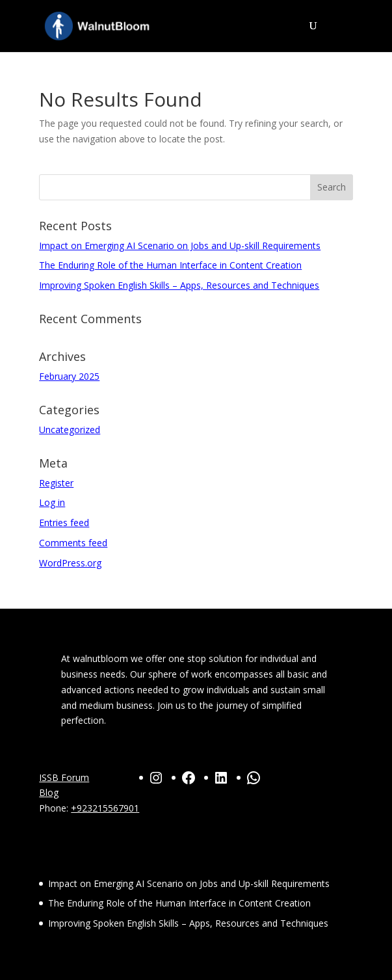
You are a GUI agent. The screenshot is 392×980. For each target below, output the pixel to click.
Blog (49, 792)
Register (56, 483)
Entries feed (64, 523)
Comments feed (73, 543)
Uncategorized (70, 430)
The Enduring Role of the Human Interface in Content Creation (170, 265)
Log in (52, 502)
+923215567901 (105, 808)
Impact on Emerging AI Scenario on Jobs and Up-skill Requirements (180, 245)
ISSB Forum (64, 777)
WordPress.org (70, 563)
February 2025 (69, 376)
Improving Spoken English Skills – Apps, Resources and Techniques (179, 285)
